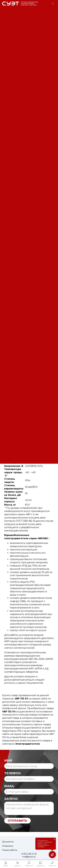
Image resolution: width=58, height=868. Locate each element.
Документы (8, 842)
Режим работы (10, 850)
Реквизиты (8, 846)
